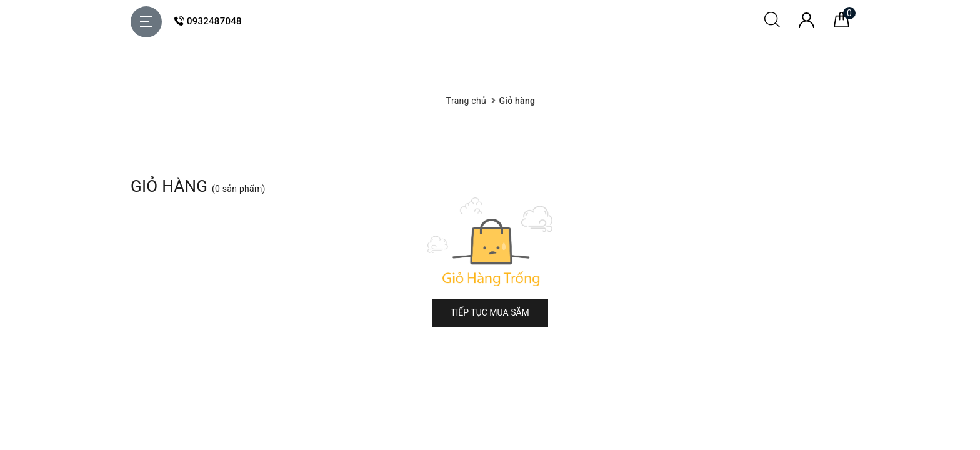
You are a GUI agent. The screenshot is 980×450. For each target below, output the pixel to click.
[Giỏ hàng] (842, 24)
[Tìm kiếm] (772, 24)
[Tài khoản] (807, 25)
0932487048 (208, 21)
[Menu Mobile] (146, 22)
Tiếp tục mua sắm (490, 312)
